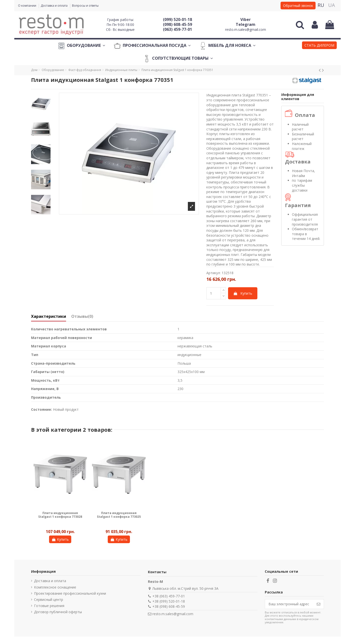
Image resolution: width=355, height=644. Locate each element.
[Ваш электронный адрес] (289, 604)
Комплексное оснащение (55, 587)
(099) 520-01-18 (177, 19)
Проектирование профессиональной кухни (70, 593)
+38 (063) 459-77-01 (169, 596)
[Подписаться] (319, 604)
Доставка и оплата (54, 6)
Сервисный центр (49, 599)
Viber (246, 19)
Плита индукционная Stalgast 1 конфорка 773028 (60, 515)
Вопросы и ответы (85, 6)
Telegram (246, 24)
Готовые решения (49, 606)
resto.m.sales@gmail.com (246, 29)
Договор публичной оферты (58, 612)
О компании (27, 6)
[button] (319, 46)
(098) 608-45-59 (177, 24)
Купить (243, 293)
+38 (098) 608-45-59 (169, 606)
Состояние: (42, 409)
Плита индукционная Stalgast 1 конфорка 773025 (119, 515)
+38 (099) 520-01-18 (169, 601)
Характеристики (49, 317)
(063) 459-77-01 (177, 29)
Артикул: (213, 273)
